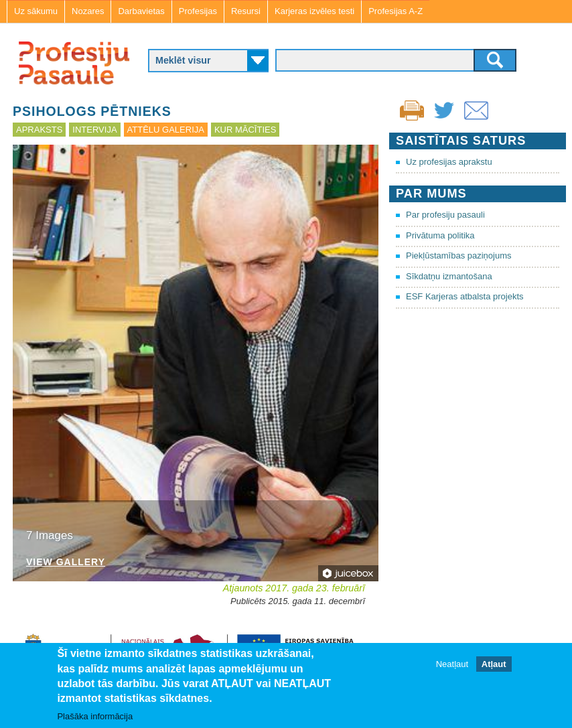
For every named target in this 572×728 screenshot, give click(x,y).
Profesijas (198, 11)
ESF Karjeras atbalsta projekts (465, 296)
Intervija (94, 130)
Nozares (88, 11)
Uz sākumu (36, 11)
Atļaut (494, 664)
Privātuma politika (440, 235)
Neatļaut (452, 664)
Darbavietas (141, 11)
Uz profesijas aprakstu (449, 162)
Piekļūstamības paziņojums (459, 256)
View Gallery (66, 562)
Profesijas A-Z (396, 11)
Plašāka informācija (95, 716)
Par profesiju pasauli (445, 215)
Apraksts (39, 130)
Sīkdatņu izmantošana (449, 276)
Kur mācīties (245, 130)
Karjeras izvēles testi (314, 11)
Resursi (246, 11)
